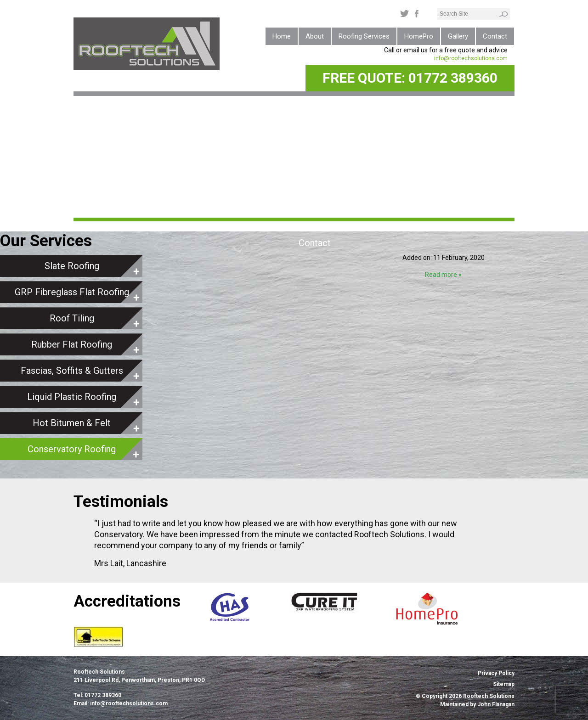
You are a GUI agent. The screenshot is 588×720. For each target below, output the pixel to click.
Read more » (443, 275)
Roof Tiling (72, 318)
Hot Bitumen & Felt (72, 423)
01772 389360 (453, 78)
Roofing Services (364, 36)
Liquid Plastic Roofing (72, 397)
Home (282, 36)
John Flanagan (496, 704)
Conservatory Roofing (72, 449)
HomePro (419, 36)
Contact (495, 36)
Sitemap (504, 684)
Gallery (458, 36)
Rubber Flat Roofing (72, 344)
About (315, 36)
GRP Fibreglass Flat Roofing (72, 292)
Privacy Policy (496, 673)
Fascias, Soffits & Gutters (72, 371)
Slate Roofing (72, 266)
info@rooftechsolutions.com (471, 58)
